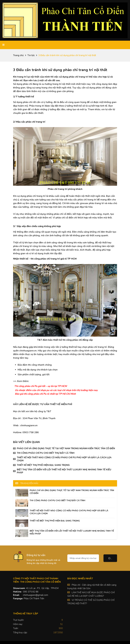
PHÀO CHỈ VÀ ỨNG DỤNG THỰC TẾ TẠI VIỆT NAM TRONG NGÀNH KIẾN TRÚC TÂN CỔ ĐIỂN (66, 448)
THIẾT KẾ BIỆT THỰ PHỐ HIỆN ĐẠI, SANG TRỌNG (43, 465)
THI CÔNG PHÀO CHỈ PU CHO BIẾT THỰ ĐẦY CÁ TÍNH (46, 453)
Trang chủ (18, 55)
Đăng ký (113, 558)
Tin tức (31, 55)
